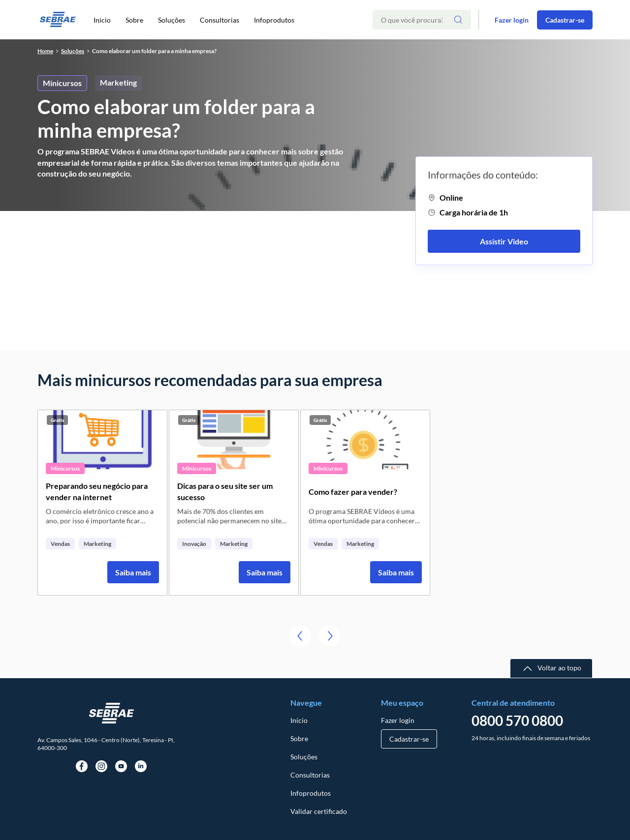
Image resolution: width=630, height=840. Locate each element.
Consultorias (220, 20)
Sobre (134, 20)
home (45, 51)
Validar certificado (319, 811)
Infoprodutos (274, 20)
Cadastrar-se (565, 20)
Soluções (172, 20)
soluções (73, 51)
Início (102, 20)
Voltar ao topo (559, 668)
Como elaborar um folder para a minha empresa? (154, 51)
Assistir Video (504, 241)
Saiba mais (133, 572)
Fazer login (512, 20)
